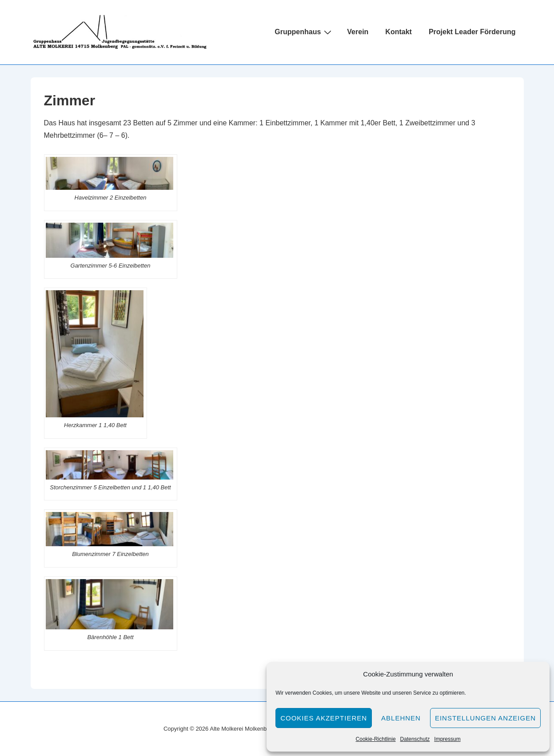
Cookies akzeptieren (324, 718)
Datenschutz (415, 739)
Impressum (447, 739)
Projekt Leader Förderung (472, 32)
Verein (358, 32)
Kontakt (399, 32)
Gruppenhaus (304, 32)
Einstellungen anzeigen (485, 718)
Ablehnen (401, 718)
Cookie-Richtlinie (376, 739)
